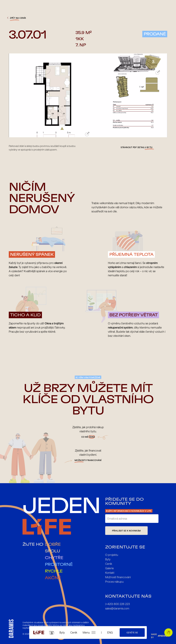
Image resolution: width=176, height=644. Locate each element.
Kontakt (110, 573)
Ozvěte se (132, 632)
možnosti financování (88, 460)
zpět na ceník (16, 18)
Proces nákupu (114, 582)
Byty (62, 632)
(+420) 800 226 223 (117, 604)
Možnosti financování (118, 577)
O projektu (112, 555)
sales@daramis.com (117, 608)
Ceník (74, 632)
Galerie (109, 568)
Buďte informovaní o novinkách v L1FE (129, 511)
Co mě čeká (88, 437)
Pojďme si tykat (169, 632)
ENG (110, 632)
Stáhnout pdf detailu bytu (136, 147)
